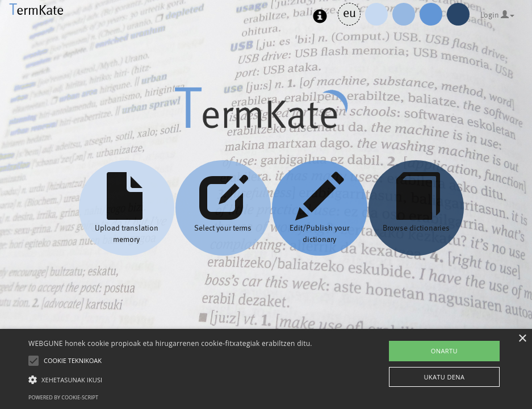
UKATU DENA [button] (444, 377)
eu (349, 13)
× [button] (522, 339)
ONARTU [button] (444, 351)
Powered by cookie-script (63, 397)
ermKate (36, 10)
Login (497, 15)
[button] (170, 379)
